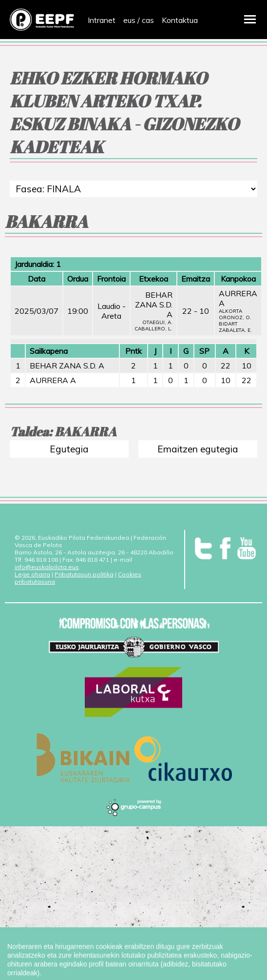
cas (148, 20)
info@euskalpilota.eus (47, 567)
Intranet (102, 20)
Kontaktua (180, 20)
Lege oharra (32, 574)
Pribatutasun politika (84, 574)
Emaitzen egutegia (198, 449)
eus (129, 20)
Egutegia (69, 449)
